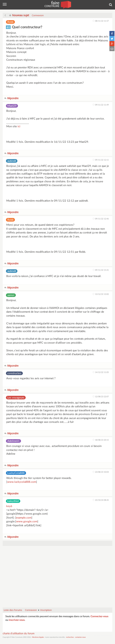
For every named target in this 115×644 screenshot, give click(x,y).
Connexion (38, 15)
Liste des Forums (13, 610)
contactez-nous (80, 637)
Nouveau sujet (19, 15)
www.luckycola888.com (22, 482)
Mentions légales (38, 637)
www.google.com (27, 522)
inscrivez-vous (17, 620)
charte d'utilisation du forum (19, 634)
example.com (24, 518)
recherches (70, 637)
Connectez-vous (99, 616)
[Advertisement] (57, 578)
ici (19, 126)
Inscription (46, 610)
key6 (9, 506)
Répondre (11, 98)
